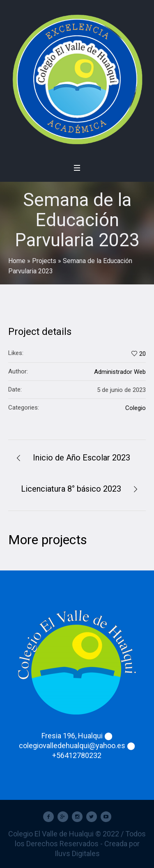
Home (17, 261)
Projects (44, 261)
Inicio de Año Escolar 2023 (82, 458)
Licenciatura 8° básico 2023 (71, 489)
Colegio (136, 408)
